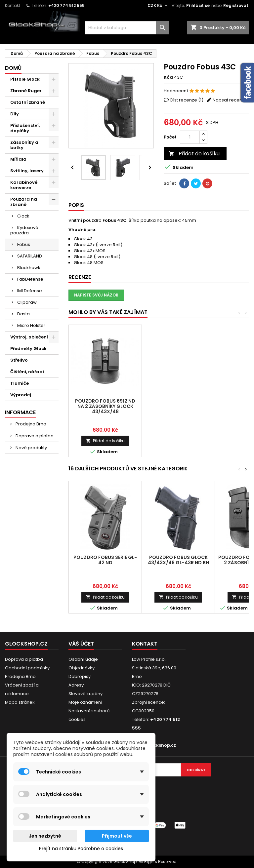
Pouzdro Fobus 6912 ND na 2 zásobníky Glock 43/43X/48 (105, 406)
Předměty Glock (28, 349)
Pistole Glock (25, 79)
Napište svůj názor (96, 295)
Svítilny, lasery (27, 171)
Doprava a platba (34, 436)
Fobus (24, 244)
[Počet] (190, 137)
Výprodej (21, 395)
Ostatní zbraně (28, 102)
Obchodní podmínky (27, 668)
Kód (168, 77)
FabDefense (30, 279)
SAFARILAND (30, 256)
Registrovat (236, 5)
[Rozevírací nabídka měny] (158, 6)
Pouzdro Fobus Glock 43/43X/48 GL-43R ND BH (178, 560)
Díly (15, 114)
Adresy (76, 685)
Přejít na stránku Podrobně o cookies (81, 848)
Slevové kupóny (85, 694)
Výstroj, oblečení (29, 337)
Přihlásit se (198, 5)
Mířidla (18, 159)
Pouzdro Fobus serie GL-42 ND (105, 560)
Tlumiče (20, 383)
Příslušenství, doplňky (25, 128)
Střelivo (19, 360)
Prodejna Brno (30, 424)
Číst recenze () (187, 100)
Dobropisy (80, 676)
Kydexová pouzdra (24, 230)
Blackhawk (29, 268)
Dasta (23, 314)
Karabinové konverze (24, 185)
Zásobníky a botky (24, 145)
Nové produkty (31, 448)
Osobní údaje (83, 659)
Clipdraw (27, 302)
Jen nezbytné (45, 836)
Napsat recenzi (229, 100)
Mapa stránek (20, 702)
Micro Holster (31, 325)
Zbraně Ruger (26, 91)
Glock (23, 216)
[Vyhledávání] (127, 28)
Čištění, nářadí (27, 372)
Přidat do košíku (194, 154)
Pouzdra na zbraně (24, 202)
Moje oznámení (85, 702)
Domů (13, 68)
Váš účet (81, 644)
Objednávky (82, 668)
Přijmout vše (117, 836)
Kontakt (13, 5)
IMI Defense (30, 291)
